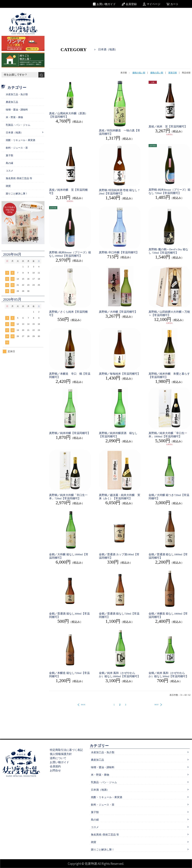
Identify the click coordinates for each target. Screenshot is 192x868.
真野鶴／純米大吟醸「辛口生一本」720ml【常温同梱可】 (68, 497)
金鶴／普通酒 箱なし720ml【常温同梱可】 (119, 615)
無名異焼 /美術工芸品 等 (19, 178)
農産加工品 (12, 102)
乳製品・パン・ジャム (18, 125)
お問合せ (57, 770)
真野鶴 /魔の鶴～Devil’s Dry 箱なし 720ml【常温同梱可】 (169, 251)
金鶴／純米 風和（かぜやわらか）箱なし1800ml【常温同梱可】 (120, 675)
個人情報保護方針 (62, 754)
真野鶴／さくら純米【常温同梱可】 (68, 313)
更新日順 (173, 73)
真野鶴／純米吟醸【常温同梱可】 (70, 433)
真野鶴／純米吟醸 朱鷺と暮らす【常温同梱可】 (169, 375)
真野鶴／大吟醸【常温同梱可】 (118, 312)
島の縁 (9, 163)
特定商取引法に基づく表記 (68, 750)
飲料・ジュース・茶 (17, 148)
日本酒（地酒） (14, 133)
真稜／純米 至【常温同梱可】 (168, 127)
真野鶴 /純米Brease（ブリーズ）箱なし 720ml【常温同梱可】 (168, 191)
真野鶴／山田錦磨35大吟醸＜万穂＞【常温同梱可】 (169, 313)
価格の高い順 (157, 73)
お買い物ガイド (106, 4)
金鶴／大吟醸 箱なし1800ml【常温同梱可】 (69, 556)
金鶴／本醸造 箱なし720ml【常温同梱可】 (69, 675)
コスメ (9, 171)
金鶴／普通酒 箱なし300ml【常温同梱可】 (69, 615)
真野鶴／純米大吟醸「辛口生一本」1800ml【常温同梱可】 (168, 435)
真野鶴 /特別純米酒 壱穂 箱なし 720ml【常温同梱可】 (119, 192)
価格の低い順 (139, 73)
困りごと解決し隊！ (17, 194)
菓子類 (9, 155)
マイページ (153, 4)
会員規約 (57, 766)
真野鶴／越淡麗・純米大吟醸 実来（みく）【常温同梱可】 (120, 497)
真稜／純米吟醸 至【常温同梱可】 (68, 192)
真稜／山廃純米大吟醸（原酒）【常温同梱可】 (68, 115)
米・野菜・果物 (14, 117)
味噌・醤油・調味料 (17, 110)
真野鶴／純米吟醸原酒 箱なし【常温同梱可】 (118, 435)
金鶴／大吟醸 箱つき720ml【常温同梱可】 (169, 497)
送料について (59, 758)
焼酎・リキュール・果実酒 (20, 140)
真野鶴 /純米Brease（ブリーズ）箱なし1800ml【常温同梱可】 (69, 254)
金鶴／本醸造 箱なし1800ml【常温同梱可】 (168, 615)
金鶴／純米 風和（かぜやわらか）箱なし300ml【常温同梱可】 (169, 675)
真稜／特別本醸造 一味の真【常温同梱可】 (120, 132)
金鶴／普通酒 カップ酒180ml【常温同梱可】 (119, 556)
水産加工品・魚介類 (17, 94)
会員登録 (131, 4)
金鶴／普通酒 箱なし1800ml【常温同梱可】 (168, 556)
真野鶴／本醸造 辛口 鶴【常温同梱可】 (70, 375)
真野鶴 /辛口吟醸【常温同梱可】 (119, 252)
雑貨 (8, 186)
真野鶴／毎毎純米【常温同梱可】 (120, 374)
